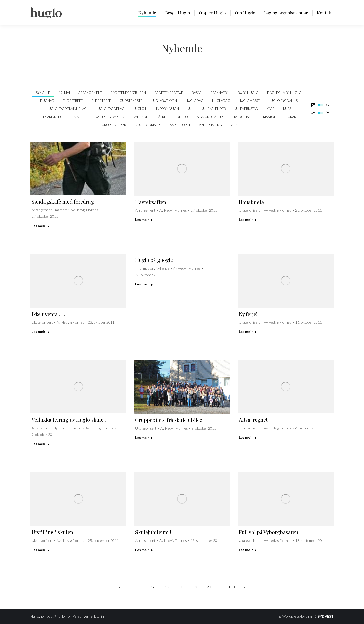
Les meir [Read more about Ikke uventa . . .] (40, 332)
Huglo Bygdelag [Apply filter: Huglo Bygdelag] (110, 109)
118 (180, 587)
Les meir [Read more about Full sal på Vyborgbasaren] (248, 550)
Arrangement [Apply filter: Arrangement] (90, 93)
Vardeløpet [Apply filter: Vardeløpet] (180, 125)
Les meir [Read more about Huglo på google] (144, 284)
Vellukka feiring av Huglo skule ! (69, 420)
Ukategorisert (249, 210)
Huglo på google (154, 260)
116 (152, 587)
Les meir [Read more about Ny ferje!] (248, 332)
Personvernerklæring (89, 616)
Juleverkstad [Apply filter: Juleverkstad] (246, 109)
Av (84, 210)
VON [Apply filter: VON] (234, 125)
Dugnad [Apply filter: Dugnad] (47, 101)
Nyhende (163, 268)
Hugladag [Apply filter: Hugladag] (195, 101)
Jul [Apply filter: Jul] (190, 109)
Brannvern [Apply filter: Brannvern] (220, 93)
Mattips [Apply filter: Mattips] (80, 117)
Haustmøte (251, 202)
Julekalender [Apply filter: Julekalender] (214, 109)
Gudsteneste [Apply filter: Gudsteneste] (131, 101)
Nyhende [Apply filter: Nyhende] (141, 117)
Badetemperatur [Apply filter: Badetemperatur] (169, 93)
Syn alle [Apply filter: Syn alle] (43, 93)
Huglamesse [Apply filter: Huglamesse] (249, 101)
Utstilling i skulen (52, 532)
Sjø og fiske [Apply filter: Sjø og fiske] (242, 117)
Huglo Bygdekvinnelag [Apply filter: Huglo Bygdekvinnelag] (66, 109)
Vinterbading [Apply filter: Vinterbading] (210, 125)
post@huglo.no (58, 616)
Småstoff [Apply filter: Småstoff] (269, 117)
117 (166, 587)
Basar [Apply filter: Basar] (197, 93)
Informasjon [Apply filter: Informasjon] (168, 109)
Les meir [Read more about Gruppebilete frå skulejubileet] (144, 438)
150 (231, 587)
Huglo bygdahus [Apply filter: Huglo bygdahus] (283, 101)
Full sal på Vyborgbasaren (269, 532)
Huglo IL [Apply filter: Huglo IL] (140, 109)
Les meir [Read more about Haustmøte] (248, 220)
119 (194, 587)
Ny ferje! (248, 314)
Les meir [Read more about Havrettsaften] (144, 220)
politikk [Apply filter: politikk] (181, 117)
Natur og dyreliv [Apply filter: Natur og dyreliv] (110, 117)
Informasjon (145, 268)
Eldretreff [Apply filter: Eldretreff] (73, 101)
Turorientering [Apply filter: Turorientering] (114, 125)
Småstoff (60, 210)
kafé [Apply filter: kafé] (271, 109)
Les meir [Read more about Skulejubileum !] (144, 550)
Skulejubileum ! (153, 532)
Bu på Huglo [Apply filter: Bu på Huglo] (248, 93)
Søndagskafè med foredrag (63, 201)
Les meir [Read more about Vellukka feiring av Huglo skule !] (40, 444)
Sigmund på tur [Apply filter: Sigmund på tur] (210, 117)
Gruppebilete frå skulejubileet (170, 420)
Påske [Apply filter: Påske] (161, 117)
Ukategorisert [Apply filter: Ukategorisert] (149, 125)
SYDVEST (326, 616)
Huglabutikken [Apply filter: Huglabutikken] (164, 101)
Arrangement (42, 210)
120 (208, 587)
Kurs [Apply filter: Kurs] (287, 109)
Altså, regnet (253, 420)
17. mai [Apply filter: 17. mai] (64, 93)
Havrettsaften (151, 202)
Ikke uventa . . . (48, 314)
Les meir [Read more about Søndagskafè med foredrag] (40, 226)
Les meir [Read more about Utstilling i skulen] (40, 550)
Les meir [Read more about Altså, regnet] (248, 437)
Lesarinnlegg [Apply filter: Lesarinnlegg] (53, 117)
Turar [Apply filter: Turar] (291, 117)
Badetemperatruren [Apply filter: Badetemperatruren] (128, 93)
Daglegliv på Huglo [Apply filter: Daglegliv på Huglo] (284, 93)
